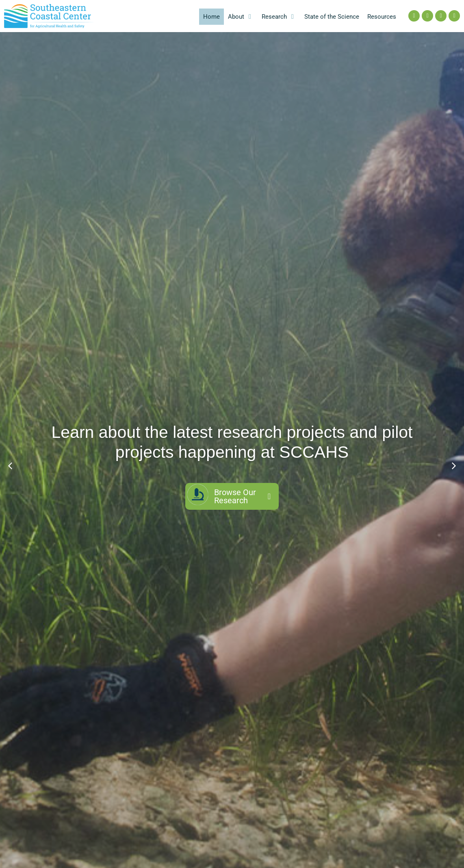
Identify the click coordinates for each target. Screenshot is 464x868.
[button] (241, 17)
